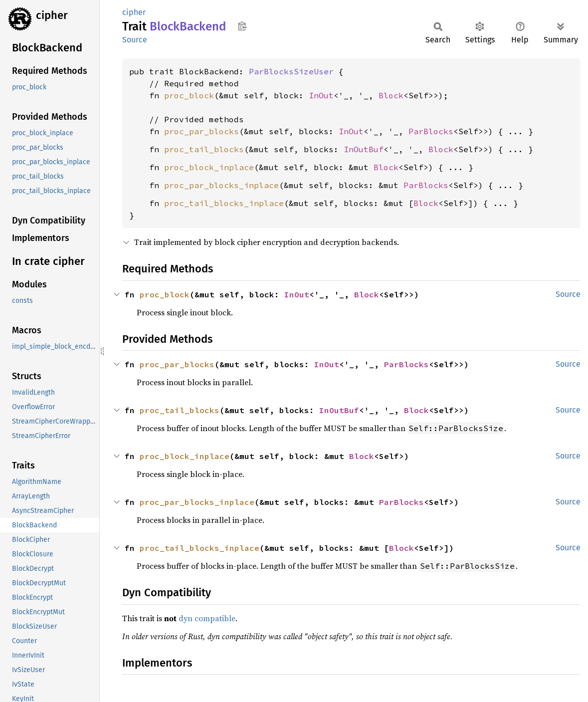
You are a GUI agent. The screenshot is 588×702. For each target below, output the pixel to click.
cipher (52, 15)
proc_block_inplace (209, 167)
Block (391, 95)
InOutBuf (364, 149)
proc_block (189, 95)
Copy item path (242, 26)
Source (135, 40)
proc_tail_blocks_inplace (224, 203)
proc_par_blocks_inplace (221, 185)
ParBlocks (431, 131)
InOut (321, 95)
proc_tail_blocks (204, 149)
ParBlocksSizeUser (291, 71)
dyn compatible (207, 618)
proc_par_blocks (201, 131)
